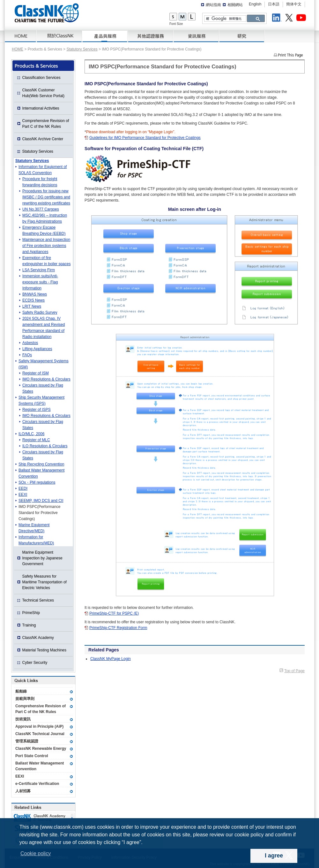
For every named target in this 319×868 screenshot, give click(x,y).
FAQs (27, 355)
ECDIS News (33, 300)
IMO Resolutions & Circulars (46, 379)
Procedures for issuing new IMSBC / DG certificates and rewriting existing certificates (46, 197)
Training (29, 625)
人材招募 (23, 791)
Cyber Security (35, 663)
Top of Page (294, 671)
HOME (21, 36)
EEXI (23, 495)
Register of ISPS (37, 410)
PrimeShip (31, 613)
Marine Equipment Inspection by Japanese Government (42, 558)
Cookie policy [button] (36, 853)
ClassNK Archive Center (43, 139)
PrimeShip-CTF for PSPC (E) (114, 613)
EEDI (23, 488)
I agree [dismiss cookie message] (274, 856)
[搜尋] (225, 19)
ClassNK (47, 13)
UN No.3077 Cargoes (41, 209)
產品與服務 (105, 36)
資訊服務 (196, 36)
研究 (242, 36)
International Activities (41, 108)
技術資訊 (23, 719)
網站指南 (213, 5)
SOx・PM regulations (37, 482)
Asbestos (30, 343)
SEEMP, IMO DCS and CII (41, 501)
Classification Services (41, 78)
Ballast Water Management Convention (40, 766)
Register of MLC (36, 440)
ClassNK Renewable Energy (41, 749)
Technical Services (38, 600)
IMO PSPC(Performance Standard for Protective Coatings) (39, 513)
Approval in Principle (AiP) (39, 726)
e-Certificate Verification (37, 784)
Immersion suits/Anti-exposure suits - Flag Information (40, 282)
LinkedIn (278, 19)
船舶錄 (21, 691)
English (255, 4)
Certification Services (151, 36)
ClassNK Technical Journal (40, 734)
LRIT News (32, 306)
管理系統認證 (27, 741)
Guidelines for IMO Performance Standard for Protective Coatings (145, 138)
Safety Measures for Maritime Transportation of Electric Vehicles (45, 582)
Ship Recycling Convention (41, 464)
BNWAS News (35, 294)
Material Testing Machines (45, 650)
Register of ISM (36, 373)
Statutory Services (82, 49)
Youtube (302, 19)
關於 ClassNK (59, 36)
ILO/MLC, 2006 (31, 434)
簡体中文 (294, 4)
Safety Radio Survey (40, 312)
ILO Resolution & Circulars (45, 446)
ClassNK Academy (38, 638)
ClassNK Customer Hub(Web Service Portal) (44, 93)
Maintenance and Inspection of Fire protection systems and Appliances (46, 246)
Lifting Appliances (37, 349)
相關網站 (235, 5)
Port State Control (32, 756)
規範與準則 (25, 699)
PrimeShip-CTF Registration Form (118, 628)
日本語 (274, 4)
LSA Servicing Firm (39, 270)
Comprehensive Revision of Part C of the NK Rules (46, 124)
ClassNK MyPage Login (111, 659)
